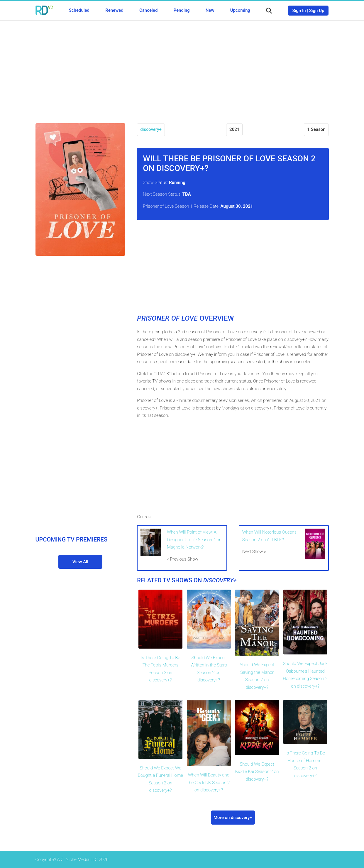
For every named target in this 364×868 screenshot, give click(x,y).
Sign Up (317, 11)
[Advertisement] (182, 67)
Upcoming (240, 10)
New (210, 10)
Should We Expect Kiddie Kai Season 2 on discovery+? (257, 772)
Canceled (148, 10)
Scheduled (79, 10)
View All (80, 562)
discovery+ (151, 129)
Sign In (299, 11)
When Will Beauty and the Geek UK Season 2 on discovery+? (209, 782)
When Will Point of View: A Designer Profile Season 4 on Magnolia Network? (194, 540)
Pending (182, 10)
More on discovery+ (233, 818)
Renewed (114, 10)
